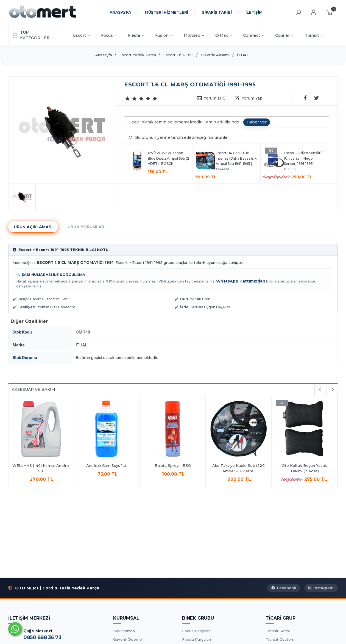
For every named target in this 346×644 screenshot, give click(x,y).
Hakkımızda (124, 631)
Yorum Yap (252, 98)
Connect (253, 35)
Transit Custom (280, 639)
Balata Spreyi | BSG (173, 465)
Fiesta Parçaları (196, 639)
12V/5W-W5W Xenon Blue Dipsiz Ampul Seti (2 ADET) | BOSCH (168, 158)
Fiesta (136, 35)
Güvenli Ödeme (128, 639)
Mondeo (194, 35)
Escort (81, 35)
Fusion (164, 35)
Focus (109, 35)
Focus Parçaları (196, 631)
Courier (284, 35)
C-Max (224, 35)
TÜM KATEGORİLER (31, 35)
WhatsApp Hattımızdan (241, 281)
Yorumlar (215, 98)
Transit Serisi (278, 631)
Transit (314, 35)
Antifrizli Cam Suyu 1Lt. (107, 465)
